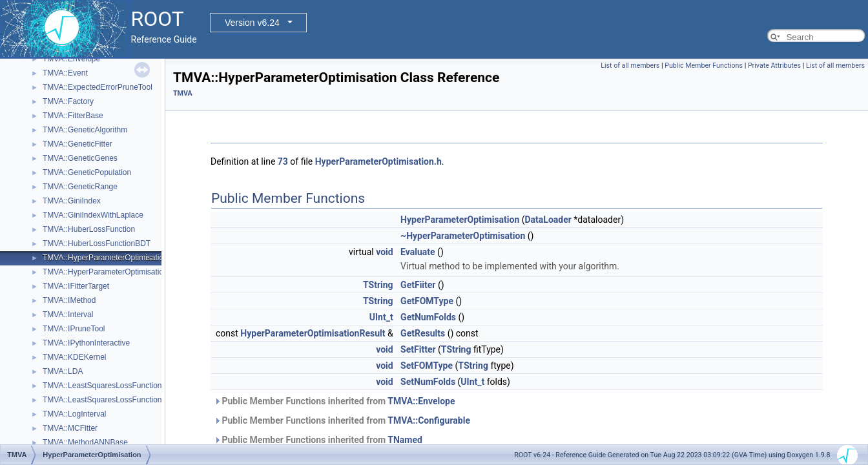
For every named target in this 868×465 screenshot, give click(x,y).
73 (283, 161)
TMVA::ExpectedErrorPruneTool (98, 87)
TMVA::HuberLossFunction (89, 229)
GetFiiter (418, 285)
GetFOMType (427, 301)
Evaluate (418, 252)
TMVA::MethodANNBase (85, 442)
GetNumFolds (428, 317)
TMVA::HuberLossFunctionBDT (97, 243)
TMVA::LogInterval (74, 414)
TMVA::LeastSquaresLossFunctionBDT (110, 400)
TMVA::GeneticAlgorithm (85, 130)
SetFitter (418, 349)
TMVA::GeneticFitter (77, 144)
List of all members (630, 66)
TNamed (405, 440)
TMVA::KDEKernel (74, 357)
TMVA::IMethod (69, 300)
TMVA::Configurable (429, 420)
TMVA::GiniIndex (72, 201)
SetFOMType (427, 366)
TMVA (183, 93)
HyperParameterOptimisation (460, 220)
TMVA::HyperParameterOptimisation (105, 258)
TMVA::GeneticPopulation (87, 172)
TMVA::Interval (68, 315)
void (384, 252)
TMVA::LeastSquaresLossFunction (102, 386)
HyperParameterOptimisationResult (313, 333)
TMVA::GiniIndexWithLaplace (93, 215)
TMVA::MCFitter (70, 428)
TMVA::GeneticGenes (80, 158)
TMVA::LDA (63, 371)
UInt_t (381, 317)
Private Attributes (774, 66)
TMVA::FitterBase (73, 116)
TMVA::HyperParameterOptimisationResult (116, 272)
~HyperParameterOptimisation (463, 236)
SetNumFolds (428, 382)
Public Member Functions (704, 66)
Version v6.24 (252, 23)
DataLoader (548, 220)
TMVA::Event (65, 73)
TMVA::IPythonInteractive (86, 343)
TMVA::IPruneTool (74, 329)
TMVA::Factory (68, 101)
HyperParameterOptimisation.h (378, 161)
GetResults (423, 333)
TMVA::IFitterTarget (76, 286)
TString (378, 285)
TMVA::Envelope (71, 59)
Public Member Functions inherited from (334, 401)
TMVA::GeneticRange (80, 187)
